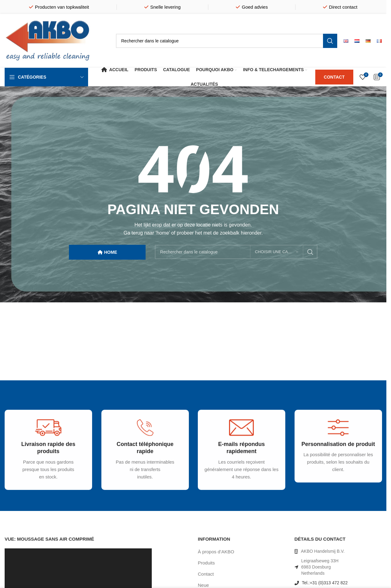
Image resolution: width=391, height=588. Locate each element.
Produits (206, 563)
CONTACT (334, 77)
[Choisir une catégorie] (277, 252)
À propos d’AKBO (216, 552)
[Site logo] (48, 40)
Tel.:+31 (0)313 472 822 (325, 583)
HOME (107, 252)
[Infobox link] (45, 456)
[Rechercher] (227, 41)
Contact (206, 574)
